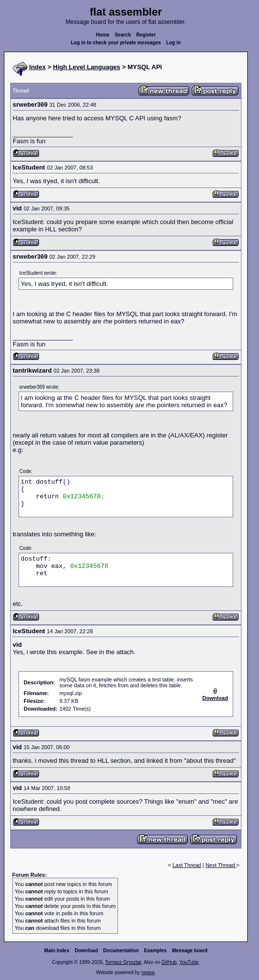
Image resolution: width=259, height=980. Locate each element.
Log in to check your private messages (116, 43)
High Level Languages (87, 67)
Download (86, 951)
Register (146, 35)
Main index (57, 951)
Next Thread (221, 865)
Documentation (121, 951)
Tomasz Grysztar (123, 962)
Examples (155, 951)
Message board (190, 951)
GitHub (169, 962)
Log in (174, 43)
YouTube (189, 962)
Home (103, 35)
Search (123, 35)
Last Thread (187, 865)
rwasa (148, 972)
